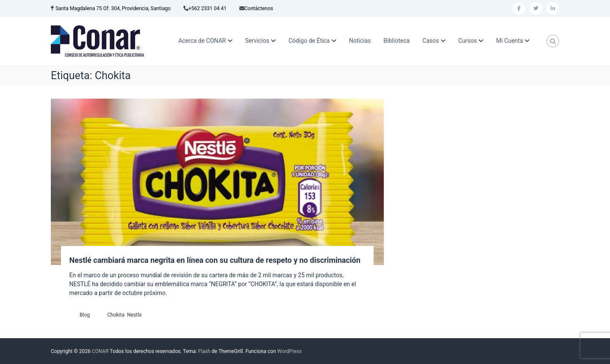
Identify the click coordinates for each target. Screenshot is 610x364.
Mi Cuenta (509, 41)
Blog (85, 315)
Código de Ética (309, 41)
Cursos (468, 41)
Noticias (360, 41)
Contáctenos (259, 8)
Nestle (134, 315)
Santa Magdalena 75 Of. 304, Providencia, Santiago (113, 8)
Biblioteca (396, 41)
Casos (431, 41)
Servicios (257, 41)
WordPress (289, 351)
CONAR (100, 351)
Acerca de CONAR (202, 41)
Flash (204, 351)
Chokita (116, 315)
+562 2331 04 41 (208, 8)
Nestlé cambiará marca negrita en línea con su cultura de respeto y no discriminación (215, 260)
